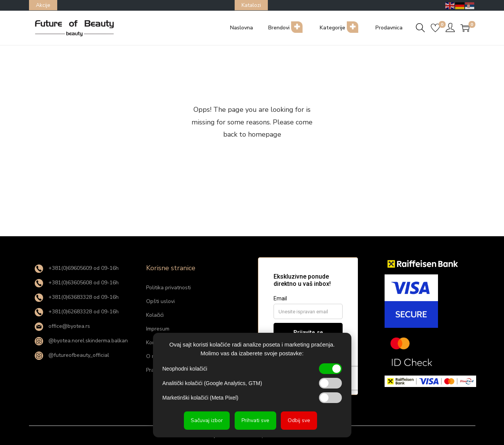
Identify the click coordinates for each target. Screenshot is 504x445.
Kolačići (155, 315)
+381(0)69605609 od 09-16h (77, 268)
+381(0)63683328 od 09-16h (77, 297)
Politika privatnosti (168, 288)
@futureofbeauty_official (72, 355)
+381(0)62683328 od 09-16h (77, 312)
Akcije (43, 5)
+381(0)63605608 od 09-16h (77, 283)
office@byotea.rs (62, 326)
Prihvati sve (255, 420)
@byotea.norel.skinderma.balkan (81, 341)
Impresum (158, 329)
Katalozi (251, 5)
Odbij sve (299, 420)
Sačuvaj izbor (207, 420)
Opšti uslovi (160, 301)
